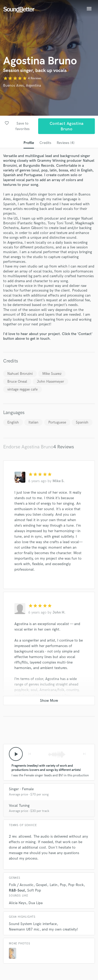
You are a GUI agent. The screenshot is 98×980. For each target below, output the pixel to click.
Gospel (41, 885)
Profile (29, 143)
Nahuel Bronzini (20, 374)
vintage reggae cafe (22, 389)
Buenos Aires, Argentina (22, 85)
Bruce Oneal (17, 382)
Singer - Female (21, 789)
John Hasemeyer (50, 382)
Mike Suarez (52, 374)
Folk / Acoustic (21, 885)
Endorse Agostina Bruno (28, 447)
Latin (54, 885)
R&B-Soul (17, 890)
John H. (59, 612)
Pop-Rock (76, 885)
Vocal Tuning (19, 806)
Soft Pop (34, 890)
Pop (63, 885)
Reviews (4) (66, 143)
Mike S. (59, 481)
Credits (45, 143)
